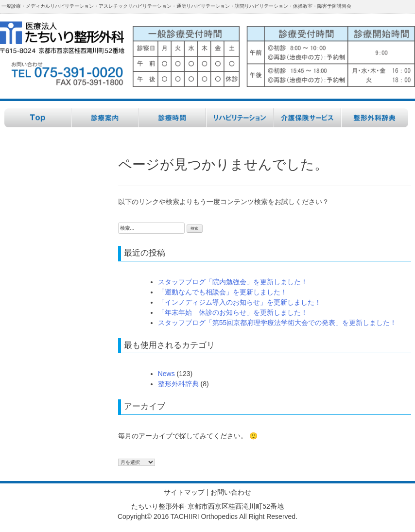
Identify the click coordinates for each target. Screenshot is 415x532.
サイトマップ (184, 492)
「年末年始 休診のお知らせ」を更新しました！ (233, 312)
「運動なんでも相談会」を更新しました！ (223, 292)
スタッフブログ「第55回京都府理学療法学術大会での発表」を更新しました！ (277, 323)
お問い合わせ (231, 492)
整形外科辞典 (178, 384)
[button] (274, 52)
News (166, 374)
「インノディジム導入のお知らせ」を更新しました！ (240, 302)
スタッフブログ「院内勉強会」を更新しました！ (233, 282)
